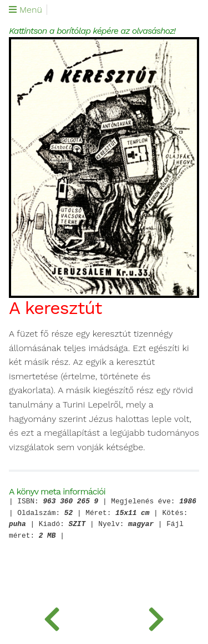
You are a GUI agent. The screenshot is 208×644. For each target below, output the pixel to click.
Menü (26, 10)
